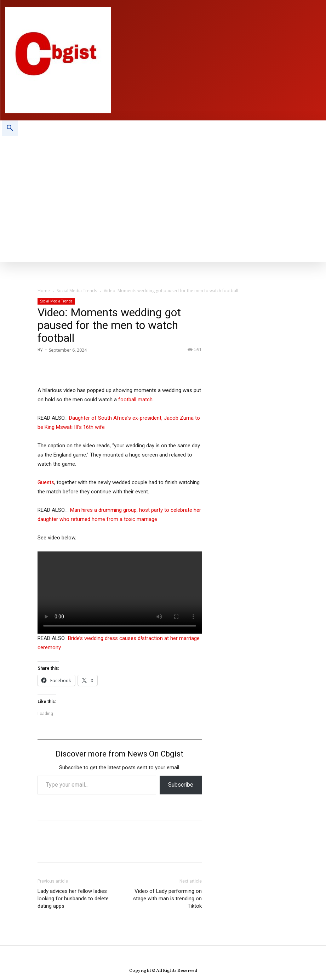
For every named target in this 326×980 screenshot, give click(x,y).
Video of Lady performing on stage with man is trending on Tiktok (167, 899)
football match (135, 400)
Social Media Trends (77, 291)
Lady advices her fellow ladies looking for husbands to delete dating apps (73, 899)
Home (44, 291)
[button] (10, 128)
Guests (46, 482)
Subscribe (181, 785)
